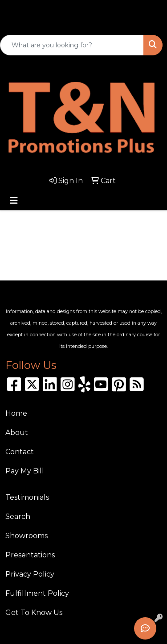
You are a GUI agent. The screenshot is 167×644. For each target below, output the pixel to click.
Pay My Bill (25, 471)
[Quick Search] (72, 45)
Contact (20, 452)
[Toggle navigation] (14, 201)
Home (16, 413)
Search (18, 516)
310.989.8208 (30, 8)
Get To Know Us (34, 613)
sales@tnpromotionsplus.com (64, 23)
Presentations (30, 555)
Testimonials (27, 497)
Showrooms (26, 536)
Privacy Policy (30, 574)
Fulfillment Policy (37, 593)
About (17, 433)
